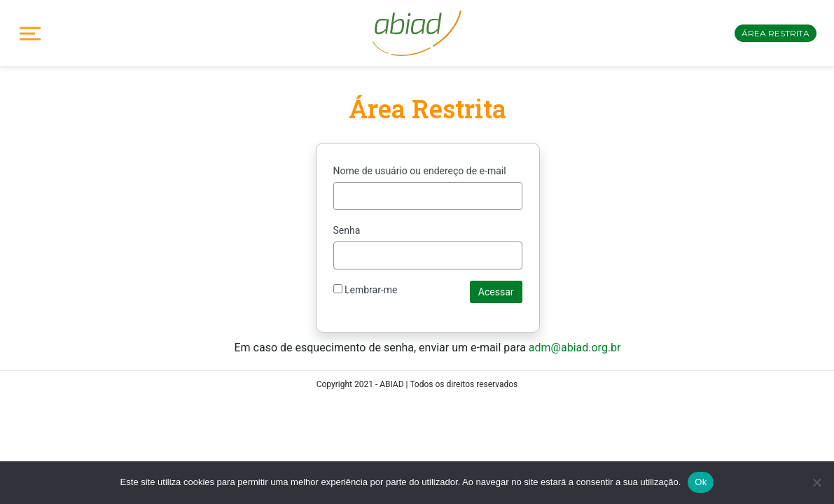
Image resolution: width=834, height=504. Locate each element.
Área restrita (776, 33)
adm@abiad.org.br (575, 348)
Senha (347, 230)
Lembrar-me (366, 290)
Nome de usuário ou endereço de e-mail (420, 171)
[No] (816, 482)
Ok (701, 482)
